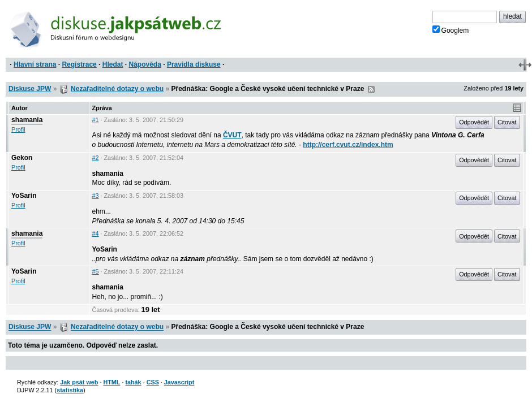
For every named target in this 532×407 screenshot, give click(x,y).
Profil (18, 129)
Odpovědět (474, 122)
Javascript (179, 382)
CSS (153, 382)
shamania (27, 120)
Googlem (451, 30)
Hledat (113, 64)
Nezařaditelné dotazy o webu (117, 89)
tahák (133, 382)
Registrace (79, 64)
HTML (111, 382)
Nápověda (145, 64)
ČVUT (232, 135)
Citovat (507, 122)
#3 (95, 196)
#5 (95, 271)
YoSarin (24, 196)
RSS (371, 89)
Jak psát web (79, 382)
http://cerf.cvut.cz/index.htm (348, 145)
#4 (95, 233)
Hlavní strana (35, 64)
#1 (95, 120)
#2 (95, 158)
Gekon (22, 158)
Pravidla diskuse (194, 64)
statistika (70, 390)
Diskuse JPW (30, 89)
